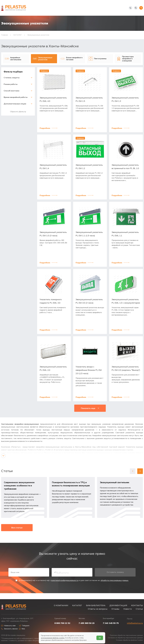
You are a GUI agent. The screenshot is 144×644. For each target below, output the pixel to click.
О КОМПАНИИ (61, 605)
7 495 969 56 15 (87, 623)
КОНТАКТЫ (137, 605)
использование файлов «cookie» (53, 638)
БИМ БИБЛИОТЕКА (96, 605)
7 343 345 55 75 (111, 623)
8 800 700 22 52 (62, 623)
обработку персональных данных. (116, 586)
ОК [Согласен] (100, 638)
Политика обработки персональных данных (125, 635)
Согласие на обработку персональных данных (124, 638)
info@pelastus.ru (135, 623)
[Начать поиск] (136, 8)
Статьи (139, 609)
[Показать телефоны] (130, 8)
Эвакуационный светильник (115, 486)
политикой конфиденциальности (64, 586)
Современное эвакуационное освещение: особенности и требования (20, 489)
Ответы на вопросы (98, 609)
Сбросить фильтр (18, 114)
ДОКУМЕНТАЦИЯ (118, 605)
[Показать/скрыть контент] (3, 459)
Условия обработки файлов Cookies (128, 640)
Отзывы (115, 609)
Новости (128, 609)
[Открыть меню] (141, 8)
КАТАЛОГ (77, 605)
